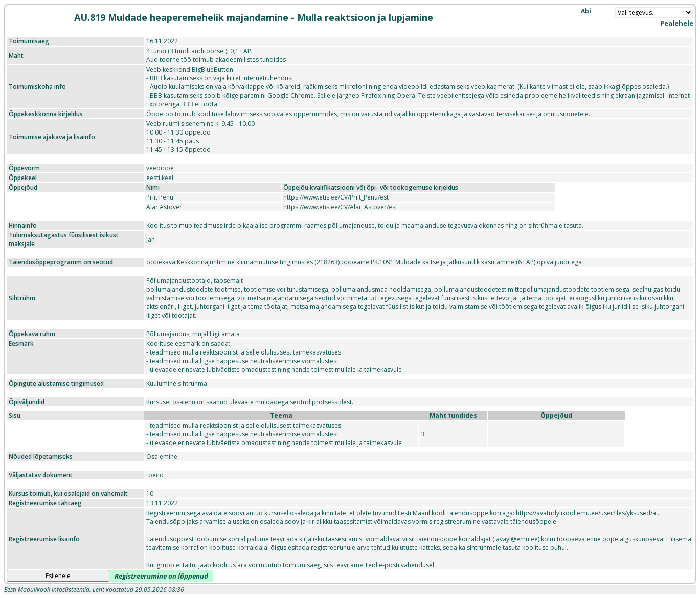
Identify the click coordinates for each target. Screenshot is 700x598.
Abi (586, 11)
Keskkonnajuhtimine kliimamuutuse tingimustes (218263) (258, 262)
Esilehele (58, 576)
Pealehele (677, 23)
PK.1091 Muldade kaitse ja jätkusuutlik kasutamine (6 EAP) (453, 262)
